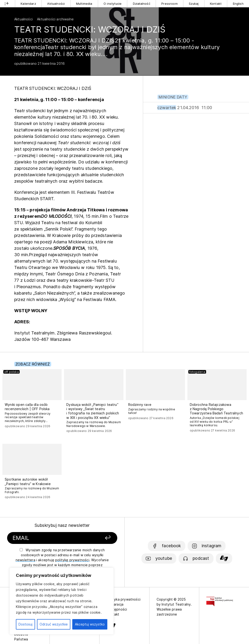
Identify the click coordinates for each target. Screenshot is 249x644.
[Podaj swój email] (48, 538)
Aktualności (56, 4)
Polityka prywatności (124, 599)
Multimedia (84, 4)
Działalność (142, 4)
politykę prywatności (72, 560)
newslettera (25, 560)
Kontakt (216, 4)
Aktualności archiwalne (55, 19)
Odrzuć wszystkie (54, 624)
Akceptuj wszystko (90, 624)
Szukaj (194, 4)
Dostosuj (25, 624)
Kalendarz (28, 4)
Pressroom (170, 4)
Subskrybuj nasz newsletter (62, 525)
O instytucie (113, 4)
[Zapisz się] (98, 538)
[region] (62, 601)
